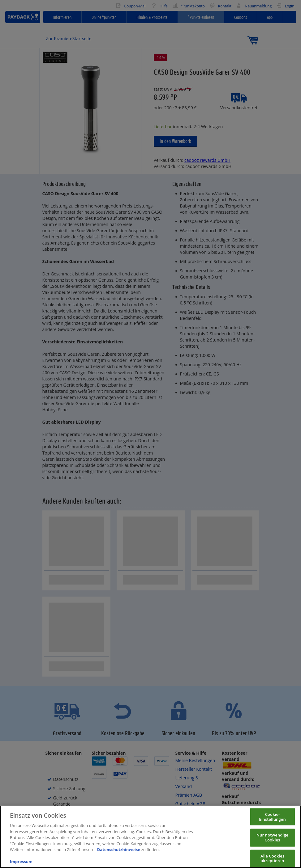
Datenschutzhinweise (119, 854)
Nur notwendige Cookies (272, 842)
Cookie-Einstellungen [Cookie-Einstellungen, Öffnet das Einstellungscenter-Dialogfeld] (272, 821)
